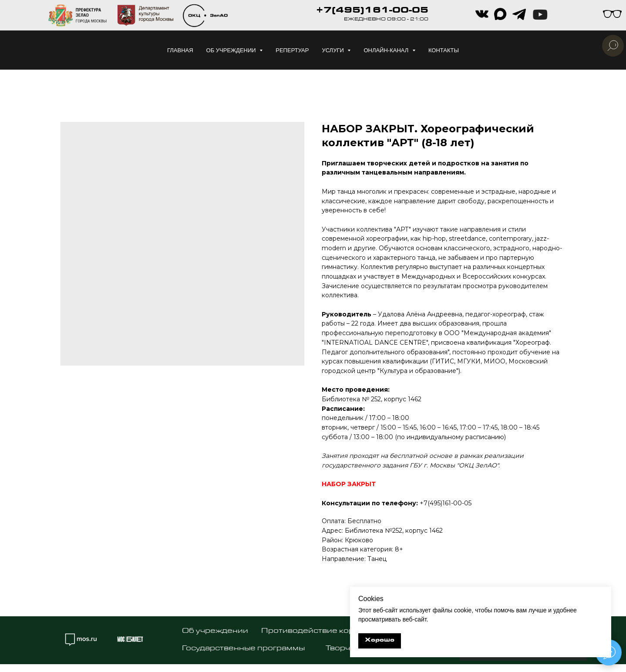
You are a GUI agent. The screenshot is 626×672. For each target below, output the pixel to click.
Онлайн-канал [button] (387, 50)
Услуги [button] (333, 50)
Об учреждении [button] (232, 50)
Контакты (444, 50)
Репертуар (292, 50)
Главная (180, 50)
